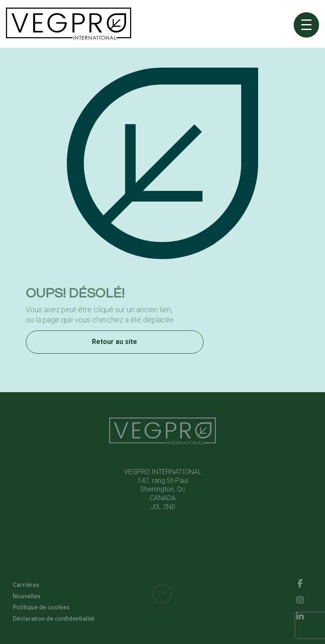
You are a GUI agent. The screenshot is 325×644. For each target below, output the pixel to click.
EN (162, 594)
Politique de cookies (41, 609)
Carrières (26, 587)
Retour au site (114, 343)
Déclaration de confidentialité (54, 620)
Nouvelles (27, 598)
